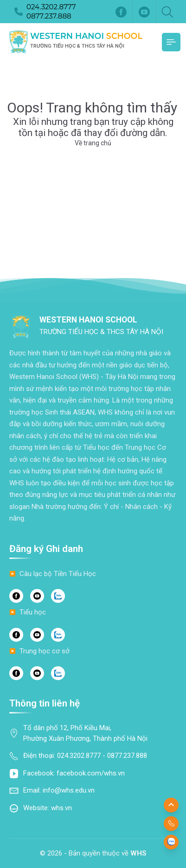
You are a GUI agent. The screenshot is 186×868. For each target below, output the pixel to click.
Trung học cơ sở (45, 651)
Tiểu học (33, 612)
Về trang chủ (93, 143)
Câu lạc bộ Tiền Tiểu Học (58, 574)
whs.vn (61, 808)
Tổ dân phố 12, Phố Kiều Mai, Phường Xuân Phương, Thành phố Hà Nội (85, 733)
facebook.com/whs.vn (91, 773)
